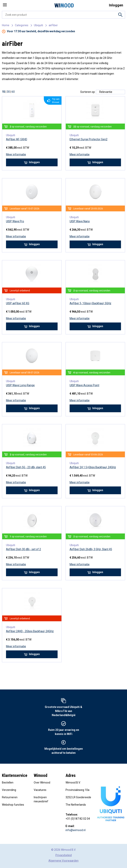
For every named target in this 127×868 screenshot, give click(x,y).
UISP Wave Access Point (84, 385)
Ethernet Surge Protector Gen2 (89, 139)
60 (13, 92)
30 (8, 92)
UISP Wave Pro (15, 221)
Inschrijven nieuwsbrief (41, 799)
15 (3, 92)
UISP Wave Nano (80, 221)
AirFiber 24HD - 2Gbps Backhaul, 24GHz (30, 631)
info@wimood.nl (76, 830)
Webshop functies (13, 805)
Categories (22, 25)
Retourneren (10, 797)
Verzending (9, 790)
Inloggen (32, 162)
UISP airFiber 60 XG (18, 303)
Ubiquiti (38, 25)
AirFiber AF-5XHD (17, 139)
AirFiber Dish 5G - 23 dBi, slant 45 (26, 467)
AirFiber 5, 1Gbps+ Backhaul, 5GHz (90, 303)
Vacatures (40, 790)
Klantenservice (15, 775)
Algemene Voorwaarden (64, 861)
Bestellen (8, 783)
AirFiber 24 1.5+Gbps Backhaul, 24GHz (93, 467)
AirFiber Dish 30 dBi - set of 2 (23, 549)
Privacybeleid (64, 855)
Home (6, 25)
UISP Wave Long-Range (20, 385)
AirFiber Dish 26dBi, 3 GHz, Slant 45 (91, 549)
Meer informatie (16, 154)
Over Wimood (42, 783)
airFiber (53, 25)
